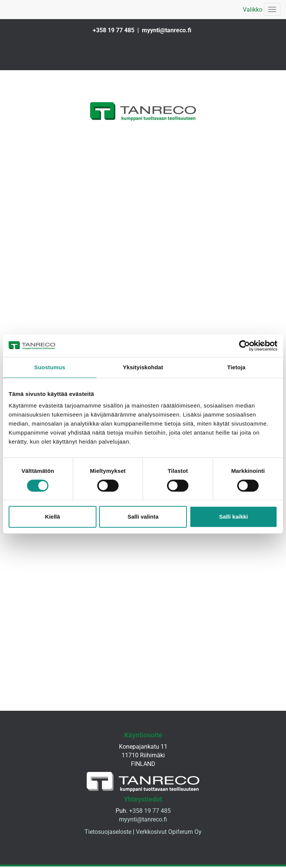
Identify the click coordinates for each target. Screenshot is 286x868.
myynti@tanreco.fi (167, 30)
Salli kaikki (234, 517)
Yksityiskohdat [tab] (143, 367)
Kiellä (53, 517)
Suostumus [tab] (50, 367)
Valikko (253, 10)
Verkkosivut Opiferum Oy (169, 835)
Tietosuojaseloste (108, 835)
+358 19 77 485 (114, 30)
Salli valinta (143, 517)
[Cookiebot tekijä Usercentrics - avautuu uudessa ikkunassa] (245, 346)
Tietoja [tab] (236, 367)
